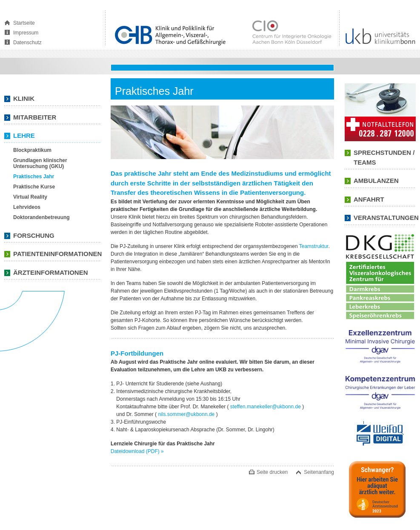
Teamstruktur (314, 246)
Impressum (26, 33)
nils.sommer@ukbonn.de (186, 414)
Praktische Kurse (34, 187)
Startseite (24, 23)
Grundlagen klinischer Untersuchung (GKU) (40, 163)
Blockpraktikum (32, 150)
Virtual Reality (30, 197)
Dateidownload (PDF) (137, 451)
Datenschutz (27, 43)
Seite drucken (272, 472)
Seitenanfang (319, 472)
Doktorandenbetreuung (41, 217)
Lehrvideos (27, 207)
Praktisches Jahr (34, 177)
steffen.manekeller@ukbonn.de (266, 407)
